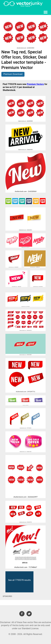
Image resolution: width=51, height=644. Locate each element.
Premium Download (13, 74)
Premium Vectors (35, 84)
